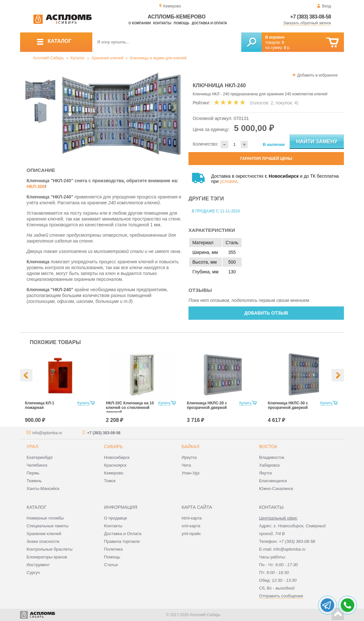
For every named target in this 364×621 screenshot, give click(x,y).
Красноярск (115, 465)
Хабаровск (269, 465)
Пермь (33, 473)
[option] (121, 114)
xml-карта (191, 526)
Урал (32, 447)
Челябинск (37, 465)
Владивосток (272, 457)
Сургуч (33, 573)
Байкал (191, 447)
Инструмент (38, 565)
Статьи (111, 565)
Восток (268, 447)
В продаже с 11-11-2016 (216, 211)
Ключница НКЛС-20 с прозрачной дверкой (207, 405)
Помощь (181, 23)
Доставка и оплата (209, 23)
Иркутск (189, 457)
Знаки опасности (43, 541)
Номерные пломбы (45, 518)
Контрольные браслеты (50, 549)
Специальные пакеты (48, 526)
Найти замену (317, 142)
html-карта (192, 518)
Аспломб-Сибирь (48, 58)
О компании (140, 23)
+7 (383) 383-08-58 (311, 17)
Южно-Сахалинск (276, 489)
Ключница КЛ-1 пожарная (40, 405)
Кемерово (114, 473)
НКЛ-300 (36, 186)
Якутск (266, 473)
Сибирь (113, 447)
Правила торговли (122, 541)
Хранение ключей (107, 58)
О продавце (115, 518)
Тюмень (34, 481)
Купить (84, 403)
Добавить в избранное (318, 75)
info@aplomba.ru (47, 433)
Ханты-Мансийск (43, 489)
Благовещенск (273, 481)
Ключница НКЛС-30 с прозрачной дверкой (288, 405)
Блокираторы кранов (47, 557)
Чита (186, 465)
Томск (110, 481)
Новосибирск (117, 457)
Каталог (78, 58)
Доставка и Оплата (123, 534)
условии (228, 181)
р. (287, 48)
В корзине (275, 37)
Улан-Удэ (191, 473)
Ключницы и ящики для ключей (158, 58)
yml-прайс (191, 534)
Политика (113, 549)
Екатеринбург (40, 457)
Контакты (162, 23)
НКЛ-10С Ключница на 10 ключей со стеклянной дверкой (130, 408)
